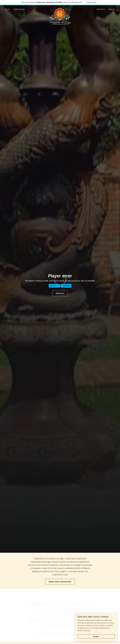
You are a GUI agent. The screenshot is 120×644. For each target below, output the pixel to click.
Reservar (60, 293)
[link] (60, 9)
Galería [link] (112, 9)
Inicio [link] (8, 9)
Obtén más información (60, 582)
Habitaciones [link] (19, 9)
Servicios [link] (101, 9)
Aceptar (96, 636)
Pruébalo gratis (91, 2)
